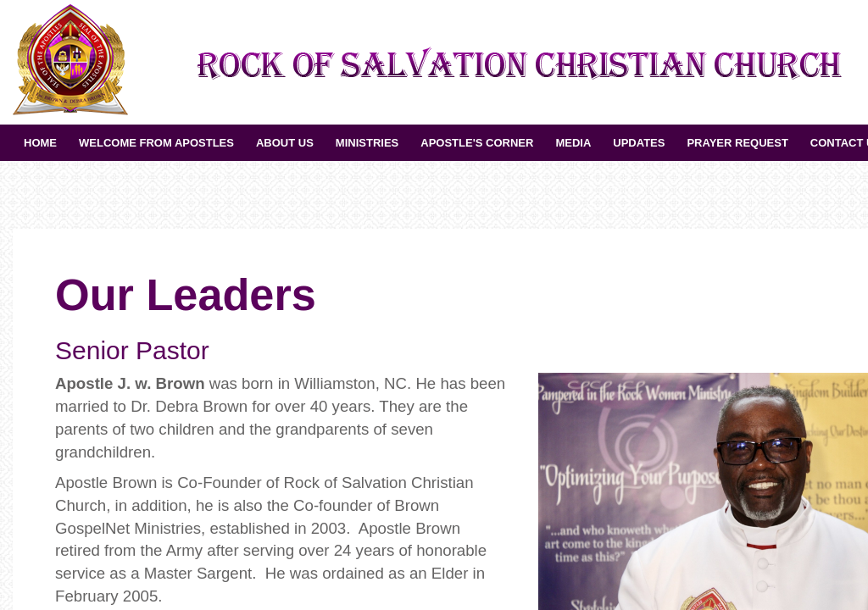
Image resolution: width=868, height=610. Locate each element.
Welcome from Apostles (156, 143)
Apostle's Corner (477, 143)
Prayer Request (737, 143)
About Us (285, 143)
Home (40, 143)
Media (573, 143)
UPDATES (639, 143)
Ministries (367, 143)
